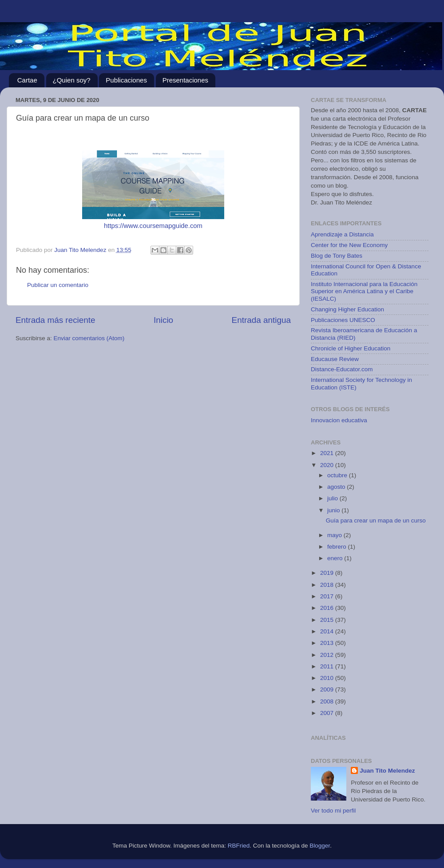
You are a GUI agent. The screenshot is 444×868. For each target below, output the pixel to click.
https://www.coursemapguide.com (153, 226)
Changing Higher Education (347, 309)
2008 (328, 701)
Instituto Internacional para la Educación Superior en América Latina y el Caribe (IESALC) (364, 291)
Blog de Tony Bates (337, 256)
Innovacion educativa (339, 420)
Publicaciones (126, 80)
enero (336, 558)
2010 (328, 678)
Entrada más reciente (55, 320)
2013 (328, 643)
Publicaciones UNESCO (343, 320)
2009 (328, 689)
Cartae (27, 80)
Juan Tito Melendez (387, 771)
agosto (337, 487)
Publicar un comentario (58, 285)
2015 (328, 620)
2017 (328, 596)
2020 (328, 465)
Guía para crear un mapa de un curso (376, 520)
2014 (328, 631)
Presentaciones (185, 80)
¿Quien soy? (72, 80)
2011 (328, 666)
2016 (328, 608)
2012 (328, 655)
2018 (328, 585)
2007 (328, 713)
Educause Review (335, 359)
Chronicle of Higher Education (351, 348)
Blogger (320, 846)
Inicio (163, 320)
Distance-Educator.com (342, 369)
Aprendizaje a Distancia (342, 234)
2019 (328, 573)
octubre (338, 475)
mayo (335, 535)
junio (334, 510)
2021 (328, 453)
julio (333, 498)
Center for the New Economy (349, 245)
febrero (338, 547)
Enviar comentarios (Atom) (89, 338)
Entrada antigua (261, 320)
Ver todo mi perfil (333, 811)
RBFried (239, 846)
